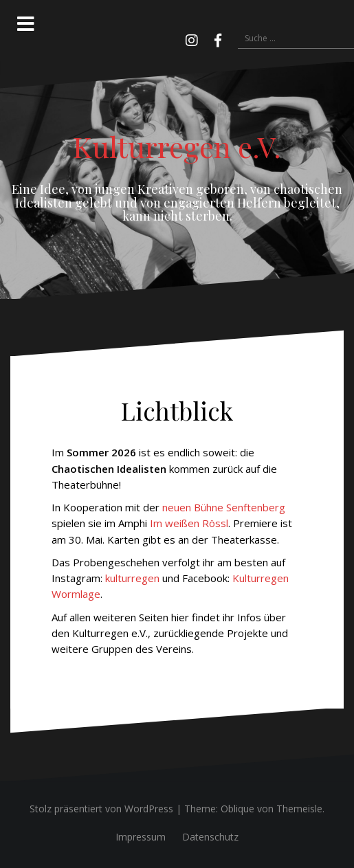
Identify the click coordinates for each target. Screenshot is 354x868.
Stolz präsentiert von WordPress (101, 809)
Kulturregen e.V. (177, 146)
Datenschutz (210, 837)
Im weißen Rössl (189, 523)
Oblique (237, 809)
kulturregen (132, 578)
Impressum (141, 837)
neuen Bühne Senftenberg (224, 507)
